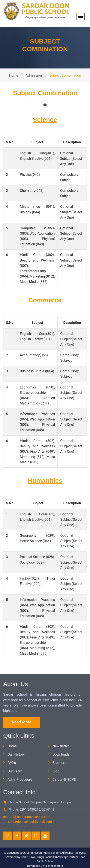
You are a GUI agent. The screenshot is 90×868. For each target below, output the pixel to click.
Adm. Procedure (20, 780)
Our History (16, 754)
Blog (56, 771)
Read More (22, 722)
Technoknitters (54, 866)
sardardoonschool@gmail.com (30, 822)
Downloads (61, 754)
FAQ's (12, 763)
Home (14, 75)
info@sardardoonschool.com (30, 817)
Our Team (15, 771)
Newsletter (61, 746)
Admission (34, 75)
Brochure (59, 763)
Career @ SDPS (64, 780)
